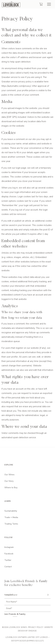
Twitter (8, 560)
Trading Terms (11, 524)
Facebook (9, 554)
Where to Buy (11, 488)
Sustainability (11, 511)
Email (9, 608)
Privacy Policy (36, 627)
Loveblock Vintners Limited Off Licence (27, 637)
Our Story (9, 481)
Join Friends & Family (15, 614)
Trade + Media (11, 517)
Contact (8, 567)
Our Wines (9, 475)
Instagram (9, 547)
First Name (12, 602)
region (10, 595)
